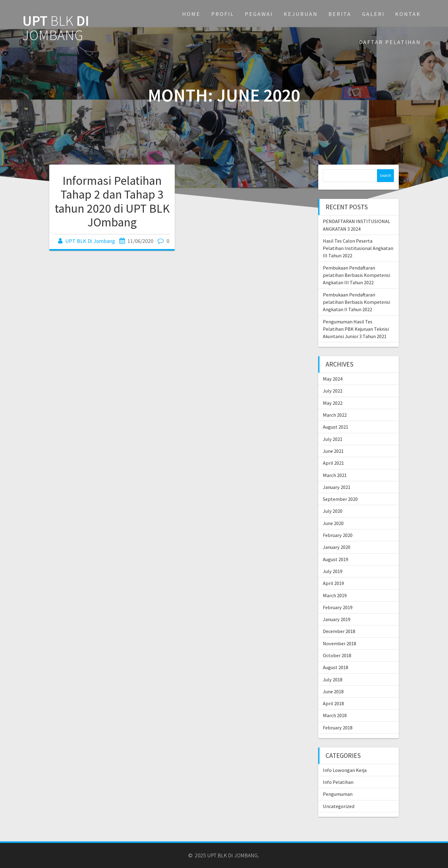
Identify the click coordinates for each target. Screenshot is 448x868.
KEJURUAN (301, 14)
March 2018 (335, 715)
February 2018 (338, 728)
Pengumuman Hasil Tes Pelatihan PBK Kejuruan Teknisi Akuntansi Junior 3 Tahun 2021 (356, 329)
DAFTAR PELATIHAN (390, 42)
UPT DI (56, 28)
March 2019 (335, 595)
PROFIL (223, 14)
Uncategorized (339, 806)
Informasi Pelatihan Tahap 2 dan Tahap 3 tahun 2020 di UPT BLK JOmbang (112, 201)
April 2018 (333, 703)
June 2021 (333, 451)
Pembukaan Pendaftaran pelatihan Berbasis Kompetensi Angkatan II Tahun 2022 (357, 302)
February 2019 (338, 607)
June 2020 (333, 523)
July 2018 (333, 680)
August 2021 (336, 427)
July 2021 (333, 439)
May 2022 (333, 403)
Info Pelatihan (338, 782)
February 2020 (338, 535)
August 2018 (336, 667)
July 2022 (333, 391)
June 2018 (333, 691)
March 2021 (335, 475)
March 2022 (335, 415)
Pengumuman (338, 794)
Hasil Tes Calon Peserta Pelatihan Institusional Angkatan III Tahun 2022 (358, 248)
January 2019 (337, 619)
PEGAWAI (259, 14)
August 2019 (336, 559)
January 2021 (337, 487)
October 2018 (337, 655)
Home (191, 14)
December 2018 (339, 631)
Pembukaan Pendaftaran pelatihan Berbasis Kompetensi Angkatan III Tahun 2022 (357, 275)
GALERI (373, 14)
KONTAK (408, 14)
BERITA (340, 14)
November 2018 (340, 643)
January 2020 (337, 547)
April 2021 (333, 463)
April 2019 (333, 583)
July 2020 (333, 511)
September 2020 (340, 499)
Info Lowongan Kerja (345, 770)
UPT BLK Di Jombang (90, 241)
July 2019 (333, 571)
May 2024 (333, 379)
